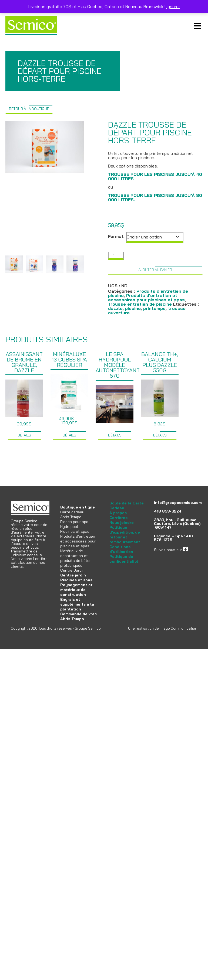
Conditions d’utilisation (121, 549)
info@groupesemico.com (178, 503)
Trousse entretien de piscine (140, 304)
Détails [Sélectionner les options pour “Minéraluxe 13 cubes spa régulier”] (69, 435)
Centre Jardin (72, 570)
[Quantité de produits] (116, 256)
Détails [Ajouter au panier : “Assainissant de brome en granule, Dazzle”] (24, 435)
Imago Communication (178, 628)
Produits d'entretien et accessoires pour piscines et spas (146, 298)
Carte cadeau (72, 512)
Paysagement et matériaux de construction (76, 590)
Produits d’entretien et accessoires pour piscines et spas (78, 541)
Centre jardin (73, 575)
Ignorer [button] (173, 6)
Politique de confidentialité (124, 559)
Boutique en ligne (78, 507)
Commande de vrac (79, 614)
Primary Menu (197, 26)
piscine (133, 308)
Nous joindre (122, 523)
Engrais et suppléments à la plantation (77, 604)
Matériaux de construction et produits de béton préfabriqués (76, 558)
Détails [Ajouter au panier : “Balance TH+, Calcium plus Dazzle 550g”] (160, 435)
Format (116, 236)
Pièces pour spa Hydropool (74, 524)
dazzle (115, 308)
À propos (118, 513)
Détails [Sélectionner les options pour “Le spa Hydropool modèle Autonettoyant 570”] (115, 435)
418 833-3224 (168, 511)
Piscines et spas (75, 531)
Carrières (118, 518)
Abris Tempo (71, 517)
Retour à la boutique (29, 109)
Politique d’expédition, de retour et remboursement (125, 535)
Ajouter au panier (155, 270)
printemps (154, 308)
